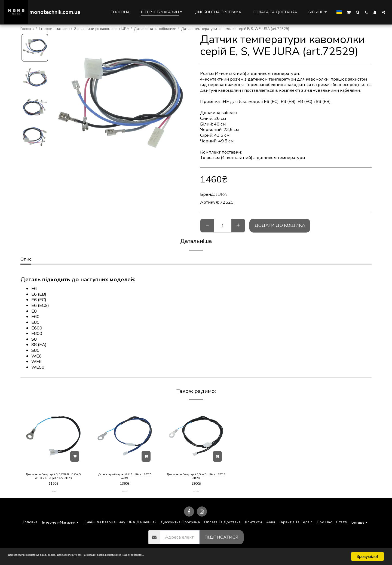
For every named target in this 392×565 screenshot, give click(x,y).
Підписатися (221, 540)
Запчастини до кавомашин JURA (102, 29)
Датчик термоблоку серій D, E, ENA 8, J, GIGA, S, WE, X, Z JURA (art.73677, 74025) (53, 478)
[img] (53, 436)
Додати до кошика (280, 225)
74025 (53, 495)
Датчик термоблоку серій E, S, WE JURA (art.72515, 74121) (196, 478)
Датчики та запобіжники (155, 29)
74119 (125, 495)
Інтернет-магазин (54, 29)
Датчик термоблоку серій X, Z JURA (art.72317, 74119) (125, 478)
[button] (349, 12)
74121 (196, 495)
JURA (221, 194)
